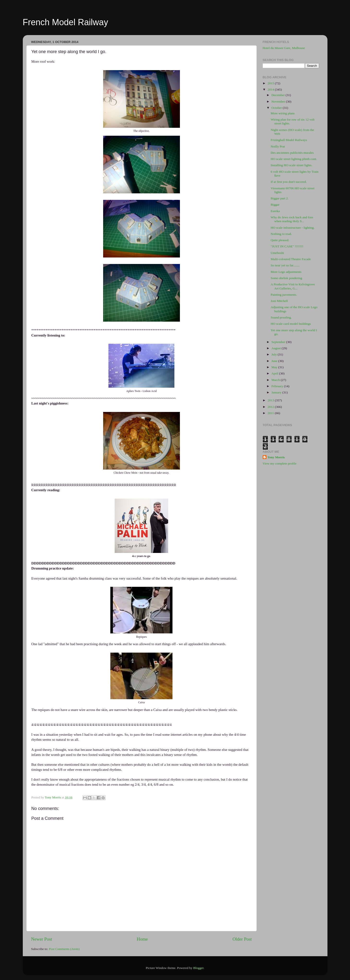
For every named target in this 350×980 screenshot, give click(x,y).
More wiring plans (283, 113)
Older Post (242, 939)
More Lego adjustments (286, 272)
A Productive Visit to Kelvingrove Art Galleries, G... (293, 286)
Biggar (275, 205)
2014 (271, 89)
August (277, 348)
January (277, 392)
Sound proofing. (281, 317)
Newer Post (42, 939)
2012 (271, 407)
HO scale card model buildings (291, 324)
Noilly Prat (278, 146)
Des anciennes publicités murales (292, 153)
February (278, 386)
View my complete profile (280, 463)
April (275, 373)
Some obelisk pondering (286, 278)
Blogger (198, 968)
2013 (271, 400)
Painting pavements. (284, 295)
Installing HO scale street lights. (291, 165)
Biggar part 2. (280, 198)
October (277, 108)
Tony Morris (276, 457)
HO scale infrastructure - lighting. (293, 228)
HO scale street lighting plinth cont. (294, 159)
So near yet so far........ (285, 265)
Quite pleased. (280, 240)
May (275, 367)
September (279, 342)
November (279, 101)
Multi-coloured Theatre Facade (291, 259)
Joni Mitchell (279, 301)
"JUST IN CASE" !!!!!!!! (287, 246)
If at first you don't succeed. (289, 182)
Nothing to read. (281, 234)
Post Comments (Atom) (64, 949)
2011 (271, 413)
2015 (271, 83)
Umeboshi (277, 253)
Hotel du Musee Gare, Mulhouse (284, 48)
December (279, 95)
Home (142, 939)
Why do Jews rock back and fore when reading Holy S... (292, 219)
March (276, 380)
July (275, 354)
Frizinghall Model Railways (289, 140)
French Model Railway (65, 22)
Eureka (275, 211)
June (275, 361)
